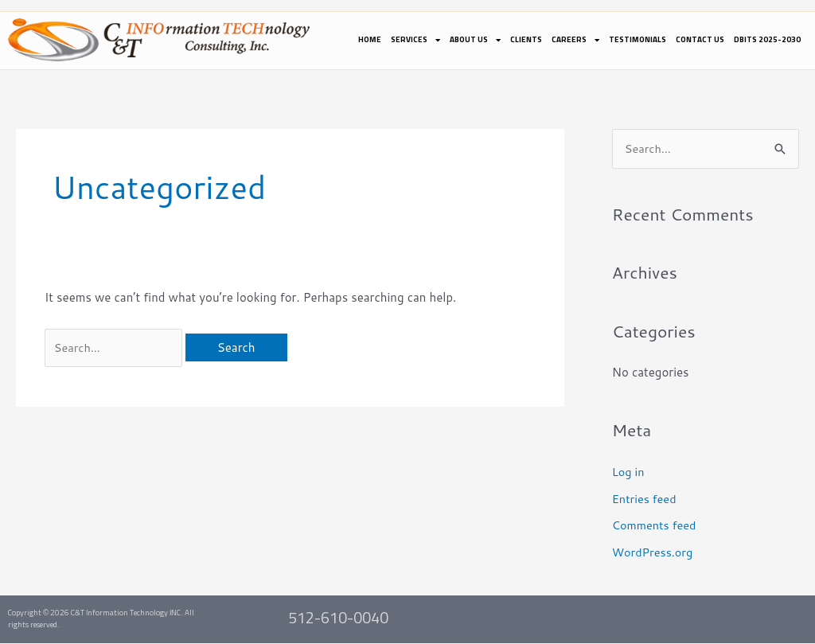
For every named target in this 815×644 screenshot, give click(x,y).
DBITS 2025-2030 (767, 40)
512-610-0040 (338, 619)
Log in (629, 472)
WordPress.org (654, 553)
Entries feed (645, 500)
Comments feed (656, 526)
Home (370, 40)
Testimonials (638, 40)
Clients (526, 40)
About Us (475, 40)
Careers (575, 40)
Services (415, 40)
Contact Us (700, 40)
